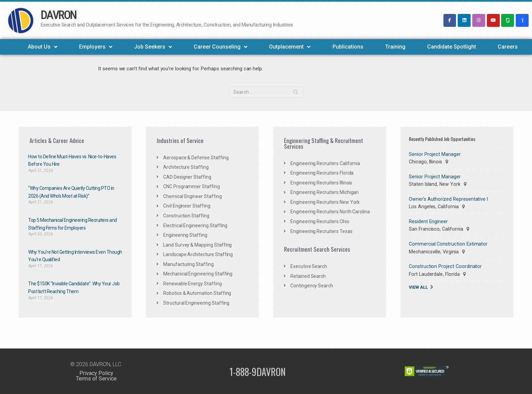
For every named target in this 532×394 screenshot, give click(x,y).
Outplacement (290, 47)
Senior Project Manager (434, 154)
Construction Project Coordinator (444, 266)
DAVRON (59, 15)
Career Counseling (221, 47)
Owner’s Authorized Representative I (448, 199)
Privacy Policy (96, 372)
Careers (508, 47)
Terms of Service (96, 378)
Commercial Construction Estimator (447, 244)
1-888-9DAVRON (258, 371)
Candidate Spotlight (452, 47)
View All (418, 286)
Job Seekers (153, 47)
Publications (348, 47)
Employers (96, 47)
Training (395, 47)
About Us (43, 47)
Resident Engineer (428, 221)
